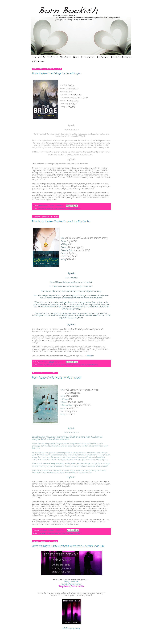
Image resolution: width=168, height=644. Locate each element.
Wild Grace (70, 533)
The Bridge (70, 209)
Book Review (47, 209)
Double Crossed (55, 365)
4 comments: (59, 206)
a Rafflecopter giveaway (71, 628)
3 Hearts (40, 209)
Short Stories (93, 365)
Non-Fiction (62, 533)
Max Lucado (55, 533)
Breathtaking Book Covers (121, 57)
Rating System (65, 57)
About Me (42, 57)
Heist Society (77, 365)
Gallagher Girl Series (66, 365)
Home (34, 57)
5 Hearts (40, 365)
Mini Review (85, 365)
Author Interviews (88, 57)
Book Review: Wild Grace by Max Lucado (57, 378)
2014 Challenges (38, 61)
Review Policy (53, 57)
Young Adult (77, 209)
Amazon (90, 356)
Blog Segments (103, 57)
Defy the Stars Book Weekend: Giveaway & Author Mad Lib (68, 546)
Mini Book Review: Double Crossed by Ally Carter (61, 221)
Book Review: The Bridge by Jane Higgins (57, 73)
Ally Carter (47, 365)
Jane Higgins (62, 209)
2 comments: (59, 362)
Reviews (76, 57)
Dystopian (54, 209)
